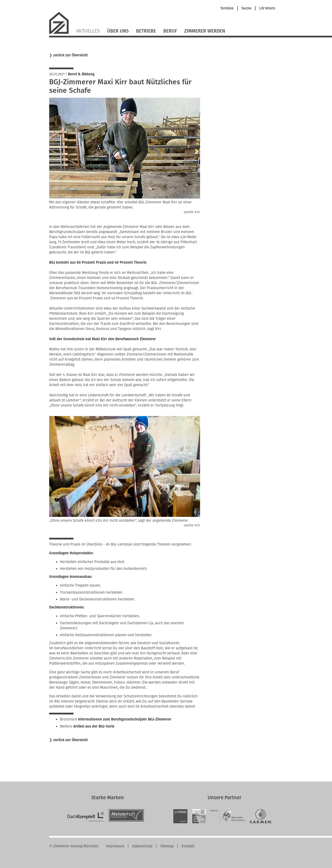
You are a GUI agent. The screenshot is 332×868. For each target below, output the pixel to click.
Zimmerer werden (205, 31)
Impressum (115, 846)
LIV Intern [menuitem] (267, 8)
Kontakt (188, 846)
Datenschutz (142, 846)
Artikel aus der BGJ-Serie (94, 726)
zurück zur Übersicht (71, 55)
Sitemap (167, 846)
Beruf (170, 31)
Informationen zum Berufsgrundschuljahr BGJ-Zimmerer (125, 719)
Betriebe (146, 31)
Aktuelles (88, 31)
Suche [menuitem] (246, 8)
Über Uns (118, 31)
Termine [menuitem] (227, 8)
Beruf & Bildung (81, 74)
